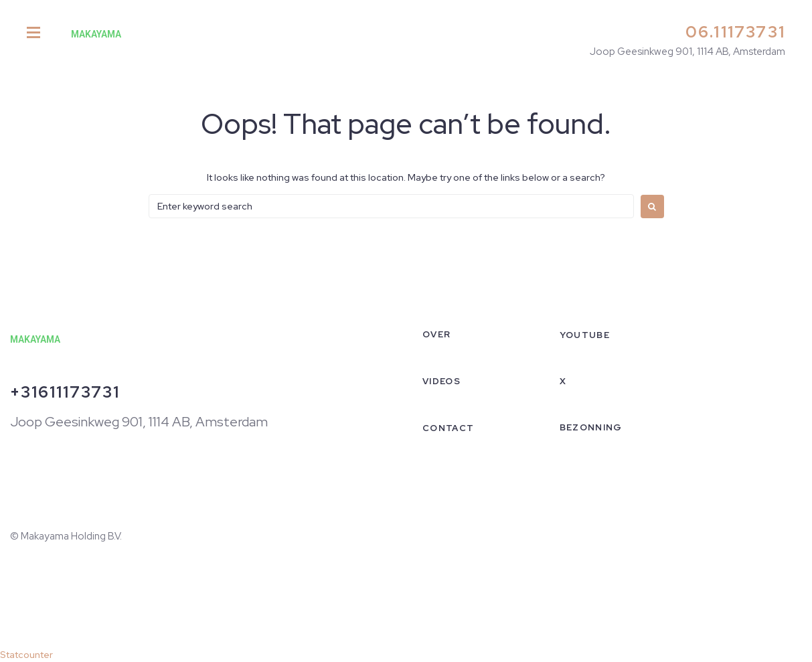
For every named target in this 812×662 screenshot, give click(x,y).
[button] (33, 33)
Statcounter (26, 655)
